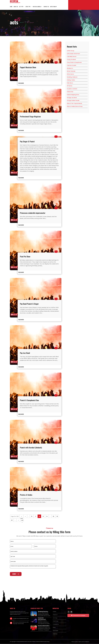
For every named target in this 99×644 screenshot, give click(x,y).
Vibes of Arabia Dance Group (75, 106)
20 (53, 516)
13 (43, 516)
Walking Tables (71, 80)
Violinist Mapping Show (73, 95)
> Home (54, 612)
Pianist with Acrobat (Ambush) (31, 447)
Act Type (21, 7)
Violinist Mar (70, 92)
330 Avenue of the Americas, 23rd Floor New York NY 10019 (21, 623)
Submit (16, 574)
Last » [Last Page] (22, 521)
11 (36, 516)
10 (32, 516)
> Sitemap (55, 634)
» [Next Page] (18, 520)
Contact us (46, 7)
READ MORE (21, 83)
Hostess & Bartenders (44, 626)
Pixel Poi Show (25, 256)
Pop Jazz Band (25, 353)
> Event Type (55, 621)
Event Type (28, 7)
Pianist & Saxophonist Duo (29, 400)
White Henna (70, 74)
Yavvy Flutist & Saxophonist (74, 62)
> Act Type (55, 618)
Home (11, 7)
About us (16, 7)
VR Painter (70, 86)
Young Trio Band (71, 60)
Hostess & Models (37, 7)
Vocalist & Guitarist (72, 89)
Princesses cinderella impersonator (33, 213)
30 (57, 516)
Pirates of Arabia (26, 495)
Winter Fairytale (71, 71)
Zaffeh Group (71, 51)
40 (12, 520)
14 (47, 516)
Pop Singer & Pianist (27, 141)
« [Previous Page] (25, 516)
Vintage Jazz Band (72, 98)
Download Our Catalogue (78, 615)
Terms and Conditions (84, 642)
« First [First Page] (22, 517)
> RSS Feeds (55, 631)
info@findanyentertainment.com (21, 619)
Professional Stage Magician (30, 116)
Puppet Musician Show (28, 67)
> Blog (54, 627)
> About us (55, 615)
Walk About (70, 83)
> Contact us (56, 624)
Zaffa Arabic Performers (73, 54)
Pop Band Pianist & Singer (29, 304)
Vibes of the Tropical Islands (74, 103)
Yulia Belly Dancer (72, 57)
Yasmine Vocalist (72, 65)
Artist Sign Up (53, 7)
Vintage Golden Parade (73, 101)
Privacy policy (75, 642)
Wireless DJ (70, 68)
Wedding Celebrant (72, 77)
